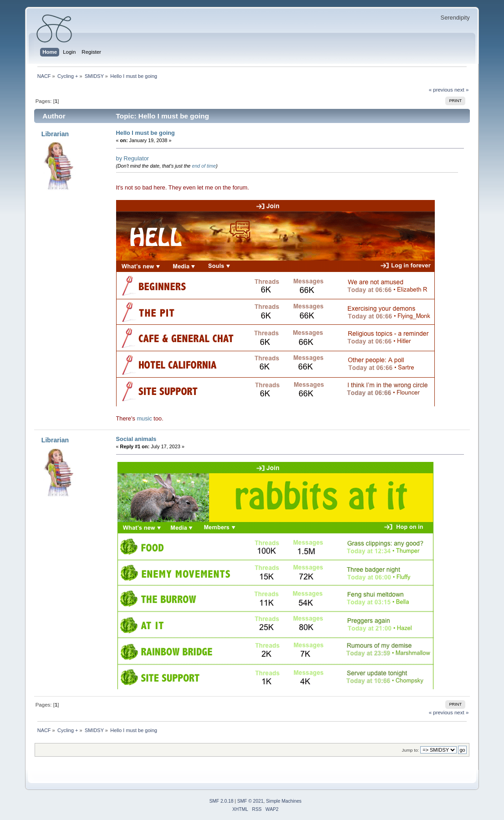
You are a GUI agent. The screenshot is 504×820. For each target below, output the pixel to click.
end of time (204, 166)
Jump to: (411, 750)
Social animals (136, 439)
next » (461, 90)
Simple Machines (284, 801)
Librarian (55, 134)
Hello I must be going (145, 133)
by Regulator (133, 158)
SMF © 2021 (250, 801)
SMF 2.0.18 (221, 801)
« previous (441, 90)
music (144, 418)
